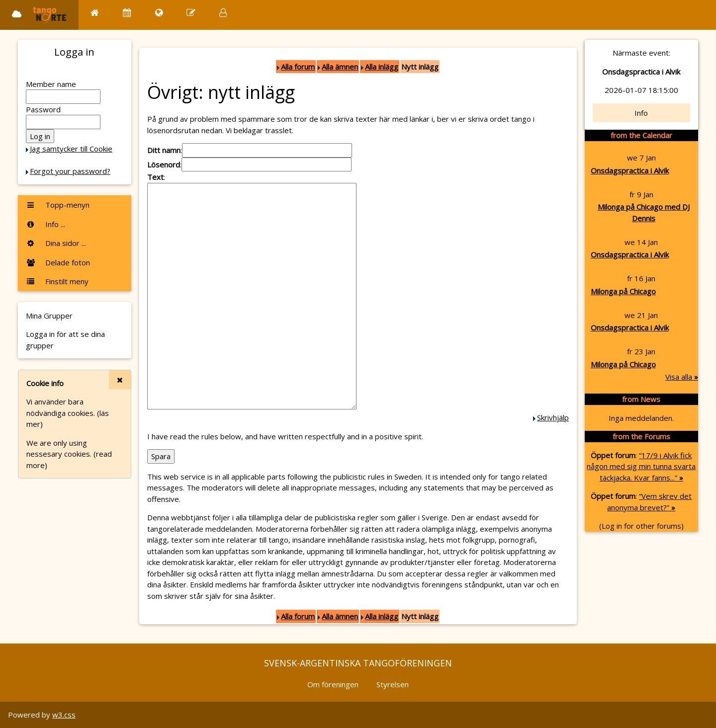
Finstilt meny (57, 281)
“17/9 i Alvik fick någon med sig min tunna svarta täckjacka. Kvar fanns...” (641, 466)
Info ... (45, 224)
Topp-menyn (58, 205)
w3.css (64, 715)
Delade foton (58, 262)
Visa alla (682, 377)
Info (641, 113)
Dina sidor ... (56, 243)
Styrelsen (393, 684)
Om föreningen (333, 684)
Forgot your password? (70, 171)
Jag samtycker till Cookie (71, 149)
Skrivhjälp (553, 417)
